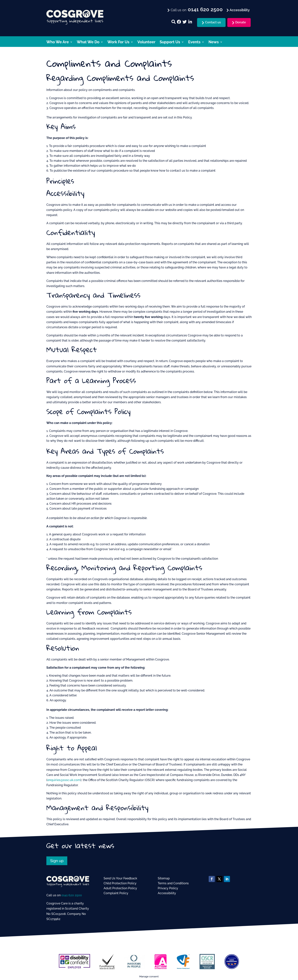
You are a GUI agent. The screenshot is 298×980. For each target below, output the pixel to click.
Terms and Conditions (173, 883)
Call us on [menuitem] (196, 10)
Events (194, 42)
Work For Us (118, 42)
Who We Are (58, 42)
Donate (241, 22)
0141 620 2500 (72, 895)
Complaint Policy (116, 893)
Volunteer (146, 42)
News (214, 42)
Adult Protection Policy (120, 888)
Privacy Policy (168, 888)
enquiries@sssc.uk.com (64, 780)
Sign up (57, 861)
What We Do (88, 42)
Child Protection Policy (120, 883)
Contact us (213, 22)
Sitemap (164, 878)
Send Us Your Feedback (120, 878)
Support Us (170, 42)
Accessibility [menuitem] (239, 10)
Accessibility (167, 893)
